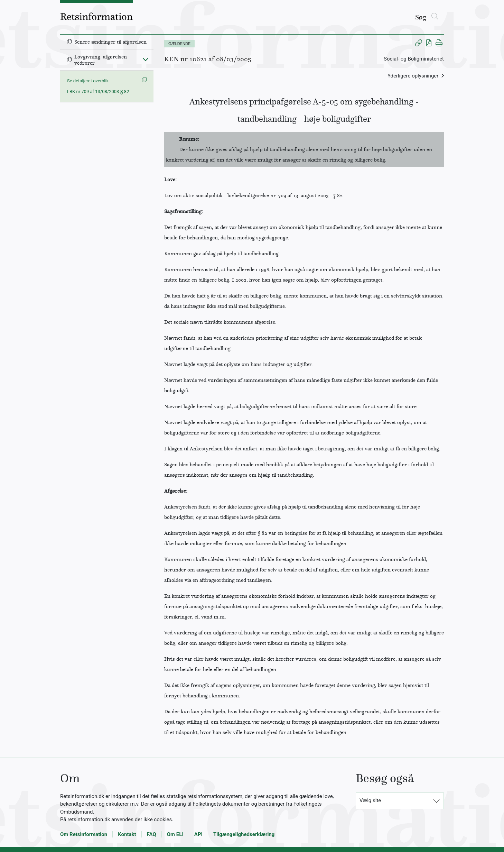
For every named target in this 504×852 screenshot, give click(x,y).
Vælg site (370, 800)
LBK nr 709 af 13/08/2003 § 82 (98, 91)
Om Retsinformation (84, 834)
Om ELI (175, 834)
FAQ (152, 834)
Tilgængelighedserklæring (244, 834)
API (198, 834)
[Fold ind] (146, 59)
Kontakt (127, 834)
